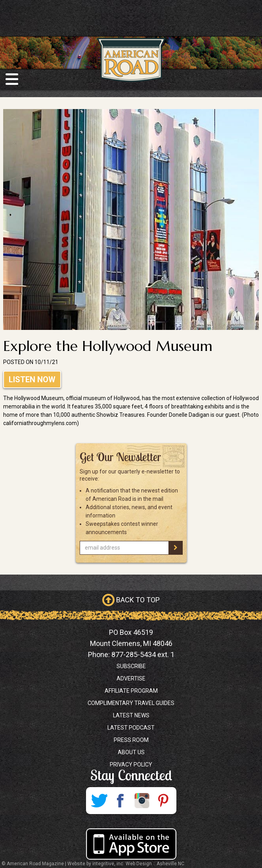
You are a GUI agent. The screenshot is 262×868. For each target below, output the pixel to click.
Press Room (131, 740)
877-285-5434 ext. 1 (143, 654)
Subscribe (131, 666)
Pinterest (163, 801)
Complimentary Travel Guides (131, 703)
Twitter (99, 801)
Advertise (131, 678)
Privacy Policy (131, 765)
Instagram (142, 801)
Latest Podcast (131, 728)
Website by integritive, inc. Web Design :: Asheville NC (126, 864)
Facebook (120, 801)
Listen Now (32, 379)
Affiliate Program (131, 691)
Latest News (131, 715)
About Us (131, 752)
